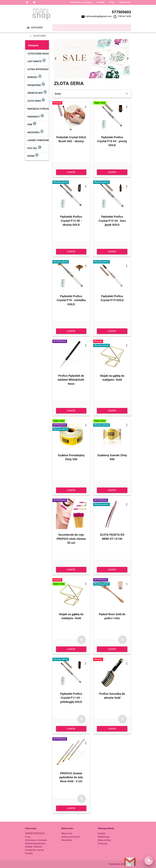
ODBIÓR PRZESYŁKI (35, 833)
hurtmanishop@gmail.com (99, 16)
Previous (56, 59)
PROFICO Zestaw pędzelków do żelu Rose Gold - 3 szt (71, 747)
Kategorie (37, 28)
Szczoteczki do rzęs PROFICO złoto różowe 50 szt (71, 539)
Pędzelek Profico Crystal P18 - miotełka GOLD (71, 300)
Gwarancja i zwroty (34, 850)
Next (128, 59)
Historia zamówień (71, 837)
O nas (112, 2)
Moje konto (125, 2)
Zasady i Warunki (33, 847)
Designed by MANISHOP (121, 864)
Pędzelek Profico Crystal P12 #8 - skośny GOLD (71, 221)
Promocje (103, 844)
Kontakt (101, 2)
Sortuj (58, 94)
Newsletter (67, 840)
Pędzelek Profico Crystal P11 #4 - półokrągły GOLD (71, 668)
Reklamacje (104, 837)
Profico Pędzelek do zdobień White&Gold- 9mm (71, 380)
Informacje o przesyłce (81, 2)
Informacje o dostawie (36, 840)
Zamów (71, 172)
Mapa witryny (104, 840)
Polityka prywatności (35, 844)
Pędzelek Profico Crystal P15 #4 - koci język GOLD (112, 221)
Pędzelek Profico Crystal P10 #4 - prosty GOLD (112, 141)
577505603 (121, 12)
